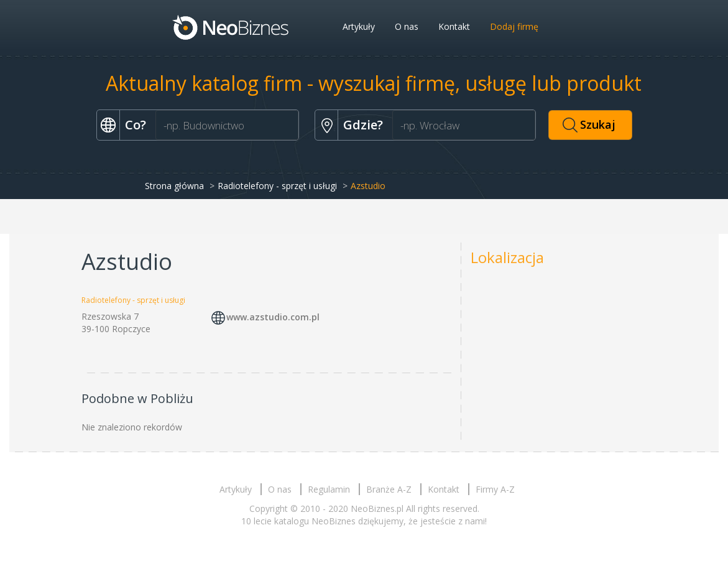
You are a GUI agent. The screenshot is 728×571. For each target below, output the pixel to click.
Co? (136, 125)
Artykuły (359, 26)
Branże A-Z (389, 489)
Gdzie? (363, 125)
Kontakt (454, 26)
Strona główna (174, 186)
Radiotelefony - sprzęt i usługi (277, 186)
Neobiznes (231, 27)
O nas (407, 26)
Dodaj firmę (514, 26)
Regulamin (329, 489)
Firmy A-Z (495, 489)
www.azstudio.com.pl (273, 317)
